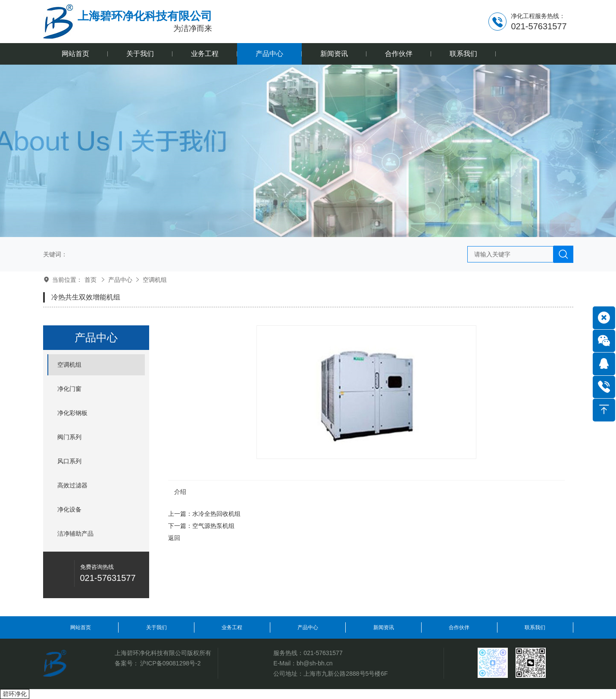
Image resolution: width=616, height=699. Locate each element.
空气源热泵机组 (213, 526)
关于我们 (156, 627)
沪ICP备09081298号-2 (170, 663)
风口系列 (69, 461)
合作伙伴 (459, 627)
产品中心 (120, 280)
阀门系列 (69, 437)
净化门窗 (69, 389)
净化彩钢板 (72, 413)
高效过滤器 (72, 485)
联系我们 (535, 627)
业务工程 (232, 627)
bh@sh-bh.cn (314, 663)
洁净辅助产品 (75, 534)
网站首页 (81, 627)
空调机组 (155, 280)
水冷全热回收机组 (216, 514)
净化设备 (69, 509)
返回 (174, 538)
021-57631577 (323, 653)
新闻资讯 (384, 627)
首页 (91, 280)
